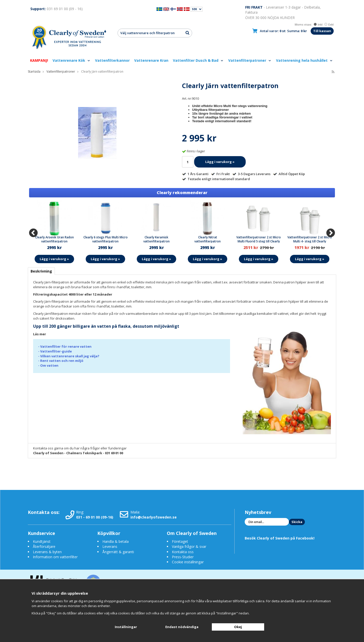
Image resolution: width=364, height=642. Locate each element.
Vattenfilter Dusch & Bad (198, 60)
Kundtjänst (42, 541)
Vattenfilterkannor (112, 60)
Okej (238, 627)
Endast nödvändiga (182, 627)
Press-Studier (183, 557)
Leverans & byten (47, 552)
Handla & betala (116, 541)
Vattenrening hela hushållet (304, 60)
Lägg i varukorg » (220, 162)
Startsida (34, 71)
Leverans (110, 546)
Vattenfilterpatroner (250, 60)
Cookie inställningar (188, 562)
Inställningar (126, 627)
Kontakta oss (183, 552)
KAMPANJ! (39, 60)
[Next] (331, 233)
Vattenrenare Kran (151, 60)
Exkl (329, 24)
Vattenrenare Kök (72, 60)
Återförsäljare (44, 546)
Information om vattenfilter (55, 557)
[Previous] (33, 233)
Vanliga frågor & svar (189, 546)
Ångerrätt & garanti (118, 552)
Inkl (318, 24)
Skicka (297, 522)
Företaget (180, 541)
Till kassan (322, 31)
